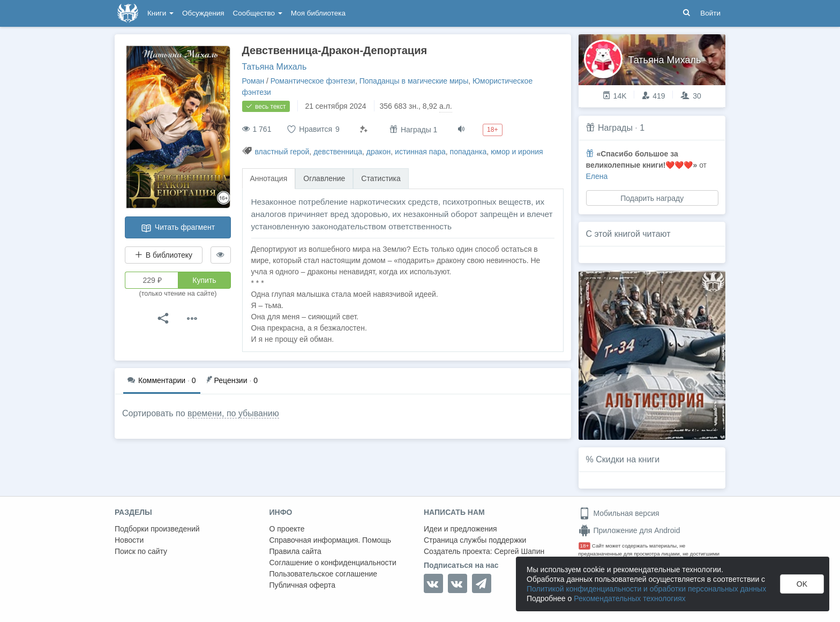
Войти (710, 13)
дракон (379, 152)
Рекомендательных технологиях (630, 598)
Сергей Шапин (519, 551)
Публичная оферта (303, 585)
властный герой (282, 152)
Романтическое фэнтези (313, 81)
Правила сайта (295, 551)
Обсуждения (203, 13)
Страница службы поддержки (475, 540)
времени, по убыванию (233, 413)
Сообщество (258, 13)
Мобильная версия (619, 513)
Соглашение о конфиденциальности (333, 563)
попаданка (468, 152)
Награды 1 (413, 129)
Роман (253, 81)
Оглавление (324, 178)
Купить (204, 280)
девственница (338, 152)
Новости (129, 540)
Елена (597, 176)
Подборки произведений (157, 529)
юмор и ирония (517, 152)
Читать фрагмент (178, 228)
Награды (615, 128)
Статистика (381, 178)
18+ (585, 546)
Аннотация (269, 178)
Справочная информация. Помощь (331, 540)
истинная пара (420, 152)
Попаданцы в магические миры (414, 81)
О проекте (287, 529)
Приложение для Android (629, 530)
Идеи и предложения (460, 529)
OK (802, 584)
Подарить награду (652, 198)
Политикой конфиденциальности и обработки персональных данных (646, 589)
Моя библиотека (318, 13)
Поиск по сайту (141, 551)
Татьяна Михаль (275, 67)
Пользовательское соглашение (324, 574)
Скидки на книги (628, 459)
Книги (160, 13)
